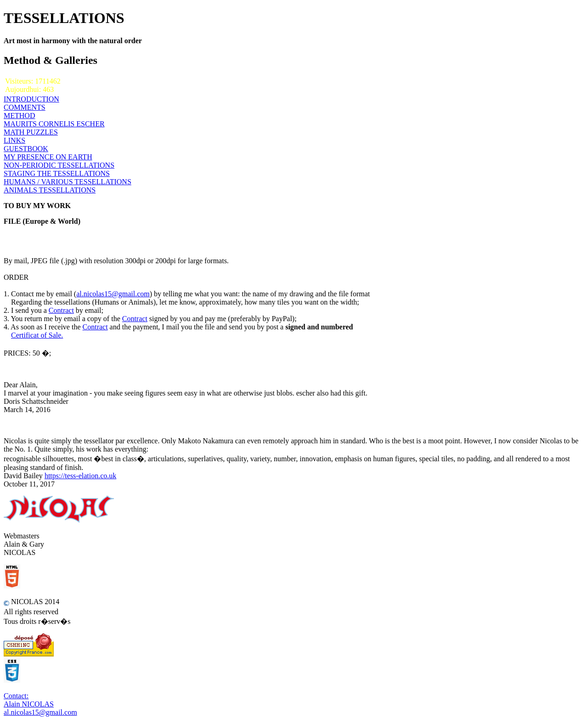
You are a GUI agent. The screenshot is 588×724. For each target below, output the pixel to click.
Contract (61, 310)
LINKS (14, 140)
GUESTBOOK (26, 149)
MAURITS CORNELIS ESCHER (54, 124)
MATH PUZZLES (31, 132)
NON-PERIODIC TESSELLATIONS (59, 165)
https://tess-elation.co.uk (80, 476)
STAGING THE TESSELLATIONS (57, 173)
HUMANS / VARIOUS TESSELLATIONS (68, 182)
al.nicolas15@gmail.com (113, 294)
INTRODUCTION (31, 99)
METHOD (19, 116)
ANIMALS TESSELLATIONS (50, 190)
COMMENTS (25, 107)
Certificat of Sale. (37, 335)
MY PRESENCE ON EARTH (48, 157)
